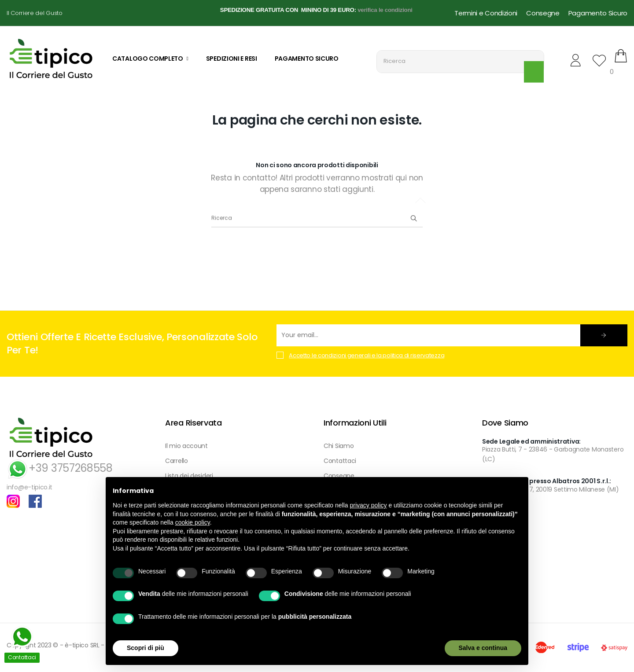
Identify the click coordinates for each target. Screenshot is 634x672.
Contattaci (340, 461)
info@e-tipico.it (29, 487)
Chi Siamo (339, 446)
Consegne (543, 13)
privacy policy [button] (369, 505)
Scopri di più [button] (146, 648)
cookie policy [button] (193, 522)
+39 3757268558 (60, 468)
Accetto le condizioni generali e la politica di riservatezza (367, 355)
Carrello (177, 461)
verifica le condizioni (385, 10)
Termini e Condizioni (486, 13)
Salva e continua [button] (483, 648)
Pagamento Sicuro (598, 13)
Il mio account (186, 446)
